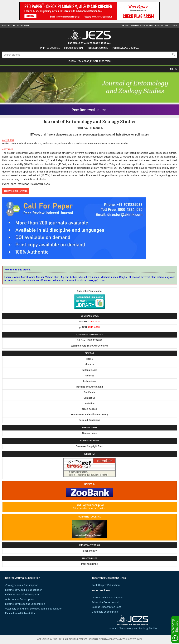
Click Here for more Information (90, 508)
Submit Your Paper (142, 26)
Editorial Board (89, 370)
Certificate (89, 392)
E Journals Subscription (105, 612)
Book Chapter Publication (106, 585)
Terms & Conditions (90, 420)
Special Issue (89, 433)
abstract (8, 149)
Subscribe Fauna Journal (105, 602)
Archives (89, 376)
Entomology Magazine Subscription (25, 604)
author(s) (8, 140)
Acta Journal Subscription (20, 599)
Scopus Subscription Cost (106, 607)
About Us (89, 365)
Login (174, 26)
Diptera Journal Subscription (107, 598)
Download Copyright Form (89, 446)
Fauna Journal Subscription (20, 613)
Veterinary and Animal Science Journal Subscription (34, 609)
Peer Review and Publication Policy (89, 415)
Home (125, 26)
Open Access (90, 409)
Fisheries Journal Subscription (22, 594)
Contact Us (162, 26)
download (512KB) (16, 191)
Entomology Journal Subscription (24, 590)
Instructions (90, 381)
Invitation (90, 403)
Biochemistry (90, 551)
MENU (170, 69)
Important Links (89, 564)
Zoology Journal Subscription (22, 585)
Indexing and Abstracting (89, 387)
